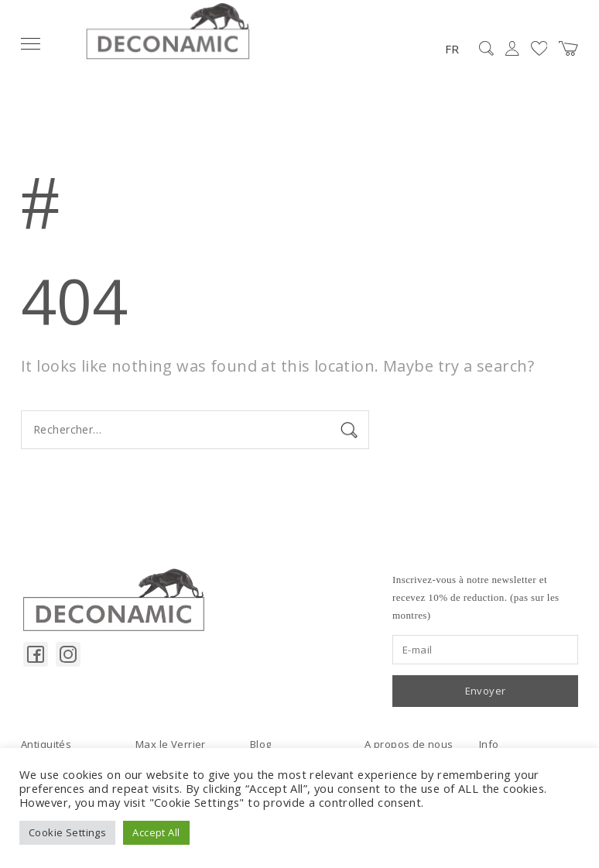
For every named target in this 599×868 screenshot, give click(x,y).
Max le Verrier (171, 744)
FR (452, 49)
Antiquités (46, 744)
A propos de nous (409, 744)
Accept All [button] (156, 832)
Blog (261, 744)
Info (489, 744)
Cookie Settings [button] (67, 832)
